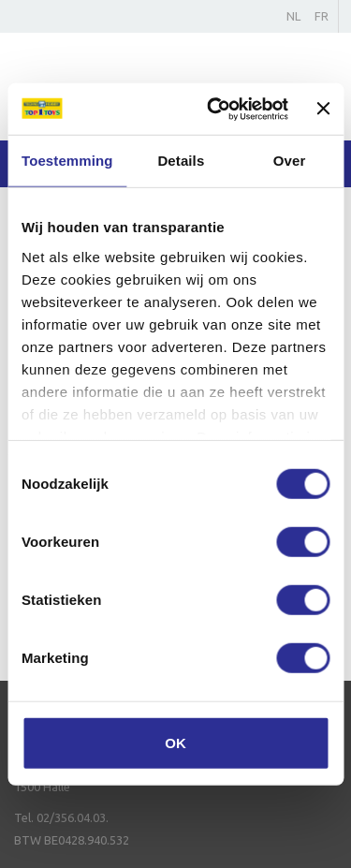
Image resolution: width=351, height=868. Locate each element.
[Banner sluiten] (323, 109)
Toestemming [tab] (67, 161)
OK (175, 743)
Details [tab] (181, 161)
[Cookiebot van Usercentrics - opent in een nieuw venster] (215, 109)
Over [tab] (290, 161)
